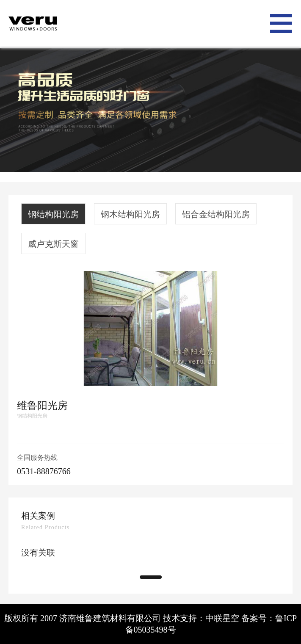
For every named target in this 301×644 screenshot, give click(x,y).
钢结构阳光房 (53, 214)
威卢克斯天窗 (53, 244)
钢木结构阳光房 (130, 214)
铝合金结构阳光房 (216, 214)
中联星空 (222, 618)
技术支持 (180, 618)
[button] (151, 577)
